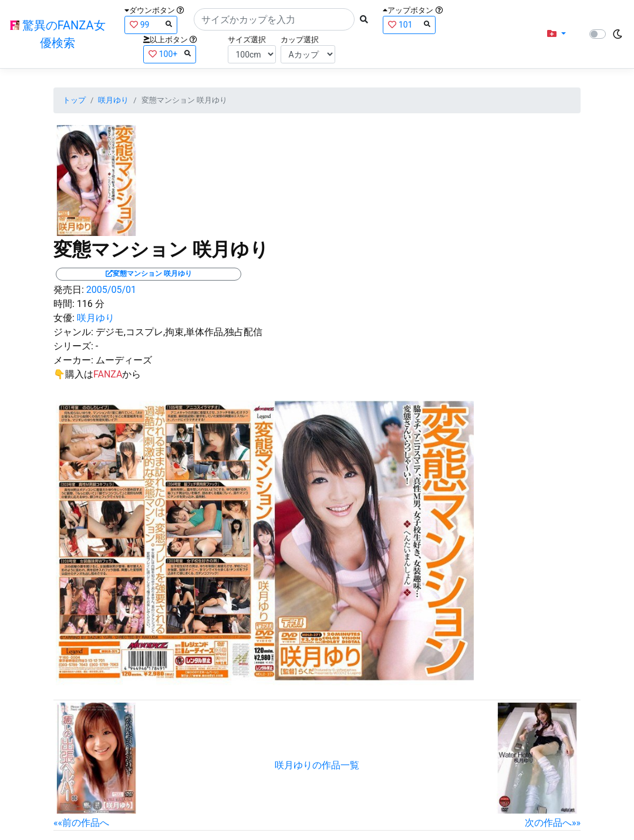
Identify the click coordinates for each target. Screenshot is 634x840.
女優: (64, 318)
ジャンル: (73, 332)
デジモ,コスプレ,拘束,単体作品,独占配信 (179, 332)
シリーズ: (73, 346)
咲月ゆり (113, 100)
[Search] (274, 19)
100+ (170, 54)
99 (151, 24)
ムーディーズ (124, 360)
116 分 (91, 304)
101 (409, 24)
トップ (74, 100)
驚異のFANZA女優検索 (58, 34)
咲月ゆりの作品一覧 (317, 765)
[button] (557, 34)
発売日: (69, 290)
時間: (64, 304)
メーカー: (73, 360)
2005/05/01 (111, 290)
